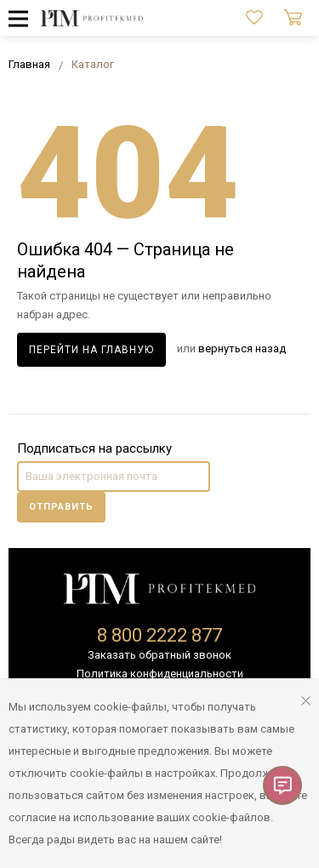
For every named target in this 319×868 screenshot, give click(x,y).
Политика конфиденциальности (160, 674)
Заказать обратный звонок (159, 655)
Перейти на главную (91, 350)
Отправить (61, 507)
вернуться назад (242, 348)
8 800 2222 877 (159, 635)
